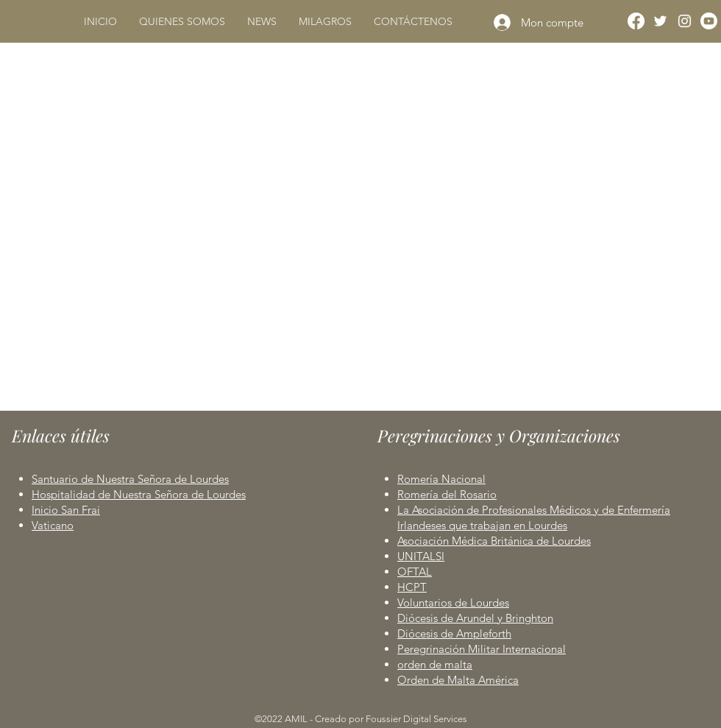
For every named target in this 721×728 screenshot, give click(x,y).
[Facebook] (636, 21)
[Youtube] (709, 21)
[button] (182, 21)
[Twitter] (660, 21)
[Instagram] (685, 21)
